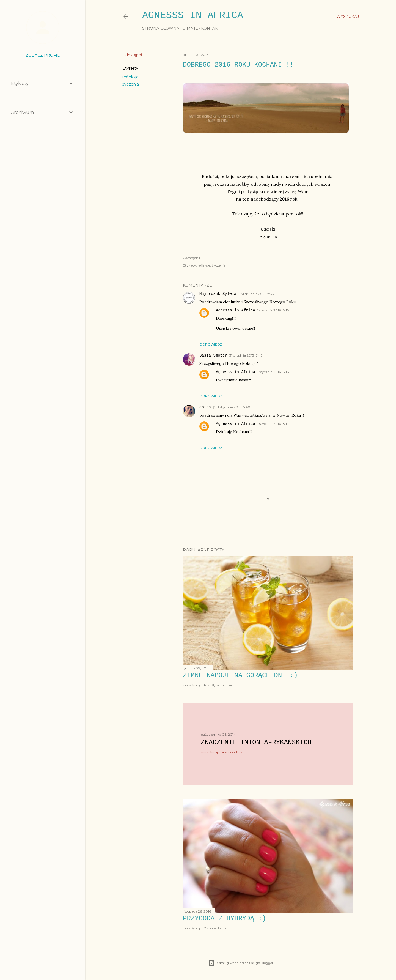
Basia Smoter (213, 355)
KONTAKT (211, 28)
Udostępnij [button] (133, 55)
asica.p (207, 407)
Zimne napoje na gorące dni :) (240, 675)
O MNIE (190, 28)
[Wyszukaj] (348, 17)
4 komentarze (233, 752)
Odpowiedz (211, 344)
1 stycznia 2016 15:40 (234, 407)
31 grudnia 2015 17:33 (257, 294)
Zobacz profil (43, 55)
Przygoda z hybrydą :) (224, 919)
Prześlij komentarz (219, 685)
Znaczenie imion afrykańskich (256, 742)
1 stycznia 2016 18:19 (273, 424)
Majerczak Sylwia (219, 294)
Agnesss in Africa (193, 16)
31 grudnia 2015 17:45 (246, 355)
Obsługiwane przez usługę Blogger (241, 963)
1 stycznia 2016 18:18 (273, 310)
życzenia (131, 84)
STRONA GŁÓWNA (161, 28)
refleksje (130, 77)
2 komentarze (215, 928)
